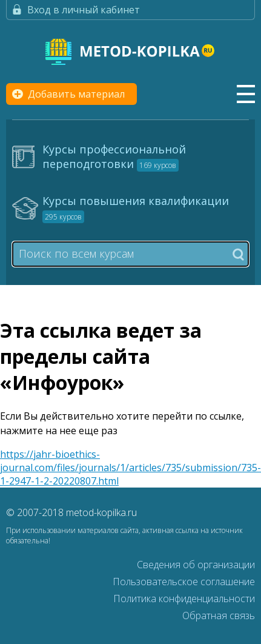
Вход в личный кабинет (84, 10)
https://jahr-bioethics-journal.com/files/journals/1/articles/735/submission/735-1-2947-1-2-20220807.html (130, 468)
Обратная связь (219, 615)
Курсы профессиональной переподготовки (114, 156)
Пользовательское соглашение (184, 582)
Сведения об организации (196, 565)
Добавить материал (76, 94)
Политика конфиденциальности (184, 599)
